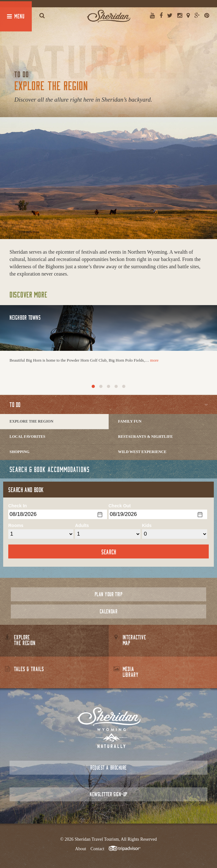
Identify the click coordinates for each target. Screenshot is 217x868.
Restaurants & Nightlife (146, 437)
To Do (15, 404)
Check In (17, 506)
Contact (98, 849)
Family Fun (130, 421)
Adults (82, 525)
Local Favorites (27, 437)
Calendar (108, 611)
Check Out (120, 506)
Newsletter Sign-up (108, 794)
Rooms (16, 525)
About (81, 849)
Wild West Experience (142, 452)
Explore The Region (31, 421)
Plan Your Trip (108, 594)
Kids (147, 525)
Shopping (20, 452)
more (154, 360)
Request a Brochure (108, 768)
